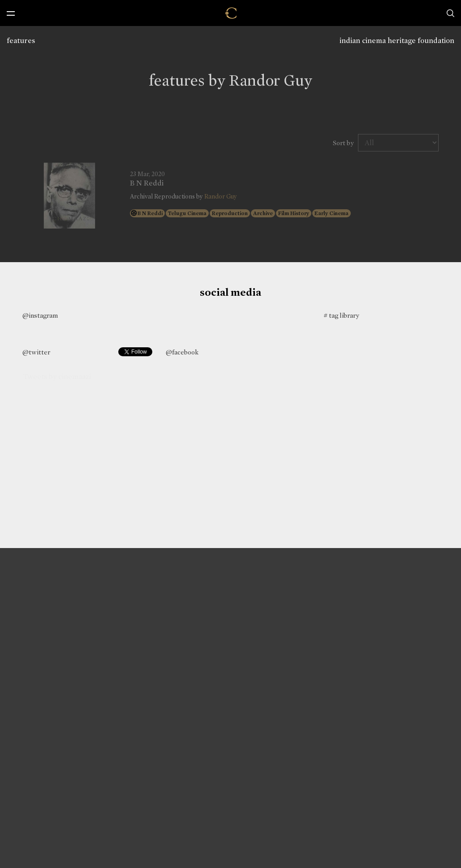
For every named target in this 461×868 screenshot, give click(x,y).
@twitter (36, 352)
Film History (294, 213)
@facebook (182, 352)
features (21, 41)
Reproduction (230, 213)
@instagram (40, 315)
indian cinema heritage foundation (397, 41)
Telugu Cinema (187, 213)
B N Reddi (147, 183)
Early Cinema (332, 213)
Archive (263, 213)
